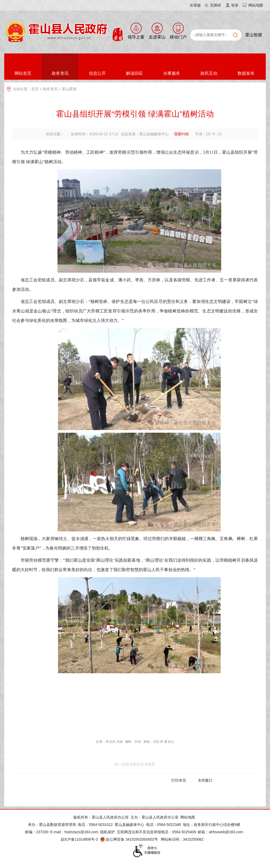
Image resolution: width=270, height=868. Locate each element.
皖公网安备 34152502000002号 (129, 839)
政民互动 (209, 73)
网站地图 (256, 5)
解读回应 (134, 73)
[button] (192, 5)
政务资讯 (60, 73)
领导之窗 (136, 37)
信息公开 (97, 73)
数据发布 (246, 73)
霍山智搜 (254, 35)
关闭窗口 (205, 780)
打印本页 (179, 780)
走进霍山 (157, 37)
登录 (235, 5)
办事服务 (172, 73)
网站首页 (23, 73)
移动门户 (178, 37)
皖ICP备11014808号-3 (79, 839)
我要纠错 (181, 134)
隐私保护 (108, 832)
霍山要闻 (69, 89)
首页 (35, 89)
